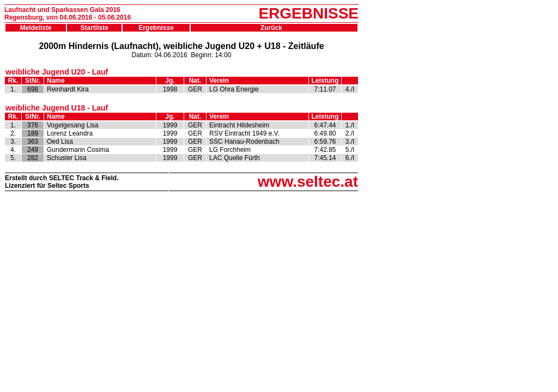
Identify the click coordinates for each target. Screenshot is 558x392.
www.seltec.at (308, 182)
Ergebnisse (156, 28)
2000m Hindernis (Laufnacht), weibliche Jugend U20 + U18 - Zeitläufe (181, 46)
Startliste (95, 28)
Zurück (274, 28)
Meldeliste (36, 28)
